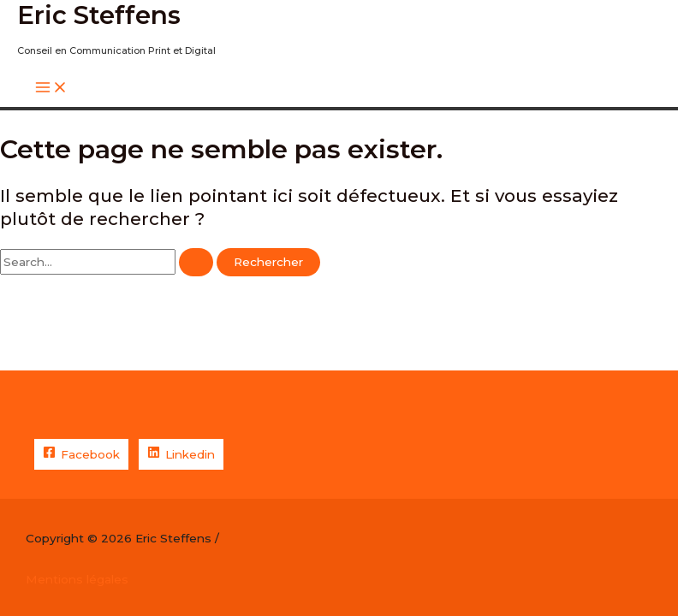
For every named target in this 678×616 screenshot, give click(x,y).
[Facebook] (81, 454)
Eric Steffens (99, 15)
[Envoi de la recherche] (196, 263)
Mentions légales (77, 579)
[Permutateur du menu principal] (51, 89)
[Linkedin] (181, 454)
